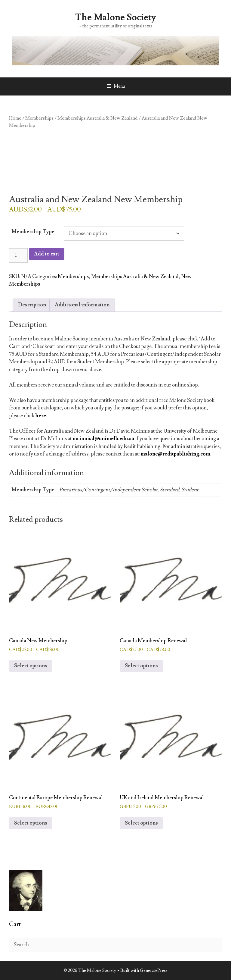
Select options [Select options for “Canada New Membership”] (31, 666)
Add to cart (47, 254)
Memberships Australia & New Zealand (98, 118)
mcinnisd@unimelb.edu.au (103, 439)
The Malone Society (115, 17)
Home (15, 118)
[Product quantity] (18, 255)
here (41, 416)
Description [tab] (32, 305)
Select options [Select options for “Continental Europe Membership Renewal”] (31, 823)
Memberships (39, 118)
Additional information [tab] (82, 305)
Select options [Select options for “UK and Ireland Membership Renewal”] (141, 823)
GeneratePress (154, 971)
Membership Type (33, 232)
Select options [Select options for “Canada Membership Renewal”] (141, 666)
